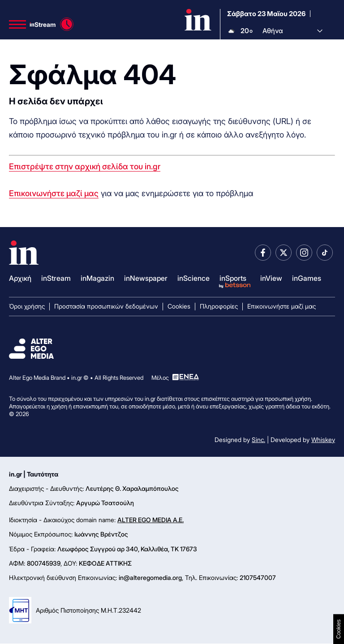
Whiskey (323, 440)
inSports (233, 278)
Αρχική (20, 278)
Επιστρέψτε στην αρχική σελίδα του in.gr (85, 167)
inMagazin (97, 278)
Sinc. (258, 440)
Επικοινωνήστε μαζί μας (54, 194)
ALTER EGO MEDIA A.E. (150, 520)
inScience (193, 278)
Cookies (179, 306)
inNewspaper (146, 278)
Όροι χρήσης (27, 306)
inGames (307, 278)
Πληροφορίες (219, 306)
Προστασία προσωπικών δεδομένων (106, 306)
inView (271, 278)
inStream (56, 278)
